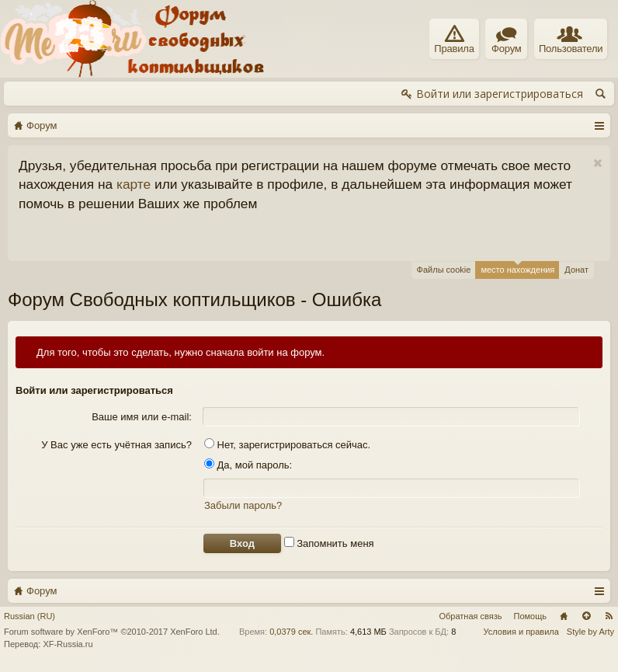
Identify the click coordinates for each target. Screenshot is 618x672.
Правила (454, 40)
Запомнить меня (329, 543)
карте (134, 184)
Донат (576, 270)
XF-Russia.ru (68, 644)
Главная (564, 616)
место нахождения (517, 268)
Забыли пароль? (243, 505)
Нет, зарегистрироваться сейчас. (287, 445)
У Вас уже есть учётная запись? (116, 445)
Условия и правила (521, 632)
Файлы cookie (444, 270)
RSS (609, 616)
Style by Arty (590, 632)
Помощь (531, 616)
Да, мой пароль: (248, 465)
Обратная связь (470, 616)
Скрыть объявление (597, 164)
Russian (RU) (30, 616)
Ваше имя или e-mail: (142, 417)
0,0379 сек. (291, 632)
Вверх (586, 616)
